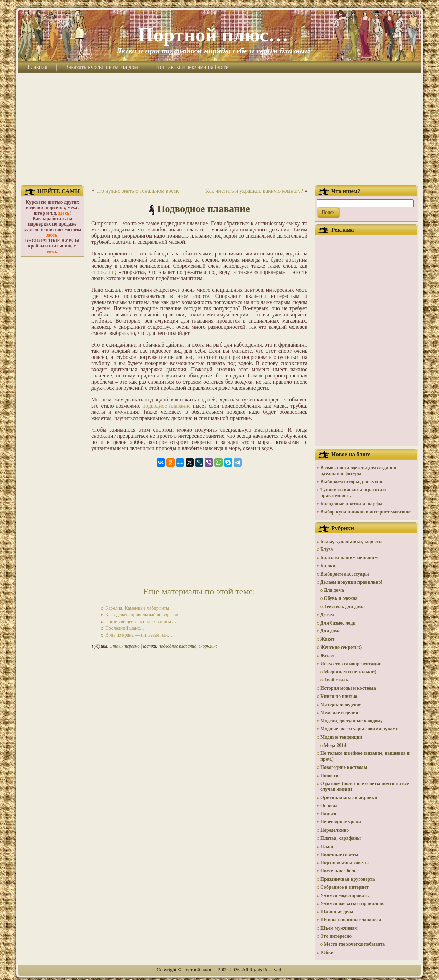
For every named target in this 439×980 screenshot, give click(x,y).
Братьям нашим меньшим (349, 558)
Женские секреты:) (341, 647)
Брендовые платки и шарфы (351, 504)
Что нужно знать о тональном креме (137, 191)
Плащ (327, 846)
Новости (329, 776)
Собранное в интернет (345, 887)
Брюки (328, 566)
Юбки (327, 952)
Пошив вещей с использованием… (141, 622)
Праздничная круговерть (348, 879)
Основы (329, 806)
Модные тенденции (341, 737)
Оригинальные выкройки (349, 797)
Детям (327, 615)
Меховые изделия (339, 712)
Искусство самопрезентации (351, 664)
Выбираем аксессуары (345, 574)
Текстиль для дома (344, 607)
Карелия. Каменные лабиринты (137, 608)
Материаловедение (341, 705)
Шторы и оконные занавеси (351, 920)
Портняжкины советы (345, 863)
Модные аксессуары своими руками (359, 729)
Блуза (327, 549)
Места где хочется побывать (354, 944)
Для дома (334, 590)
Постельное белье (340, 871)
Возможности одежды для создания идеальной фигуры (358, 471)
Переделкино (335, 830)
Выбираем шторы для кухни (351, 482)
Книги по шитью (339, 696)
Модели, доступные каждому (352, 721)
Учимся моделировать (345, 896)
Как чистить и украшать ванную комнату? (254, 191)
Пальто (328, 814)
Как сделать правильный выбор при (142, 615)
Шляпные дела (337, 912)
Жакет (327, 639)
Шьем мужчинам (339, 928)
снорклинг (103, 272)
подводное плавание (167, 406)
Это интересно (125, 646)
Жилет (328, 656)
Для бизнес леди (338, 623)
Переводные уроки (341, 822)
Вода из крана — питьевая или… (139, 635)
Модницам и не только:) (350, 672)
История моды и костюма (348, 688)
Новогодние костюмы (344, 767)
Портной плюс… (213, 35)
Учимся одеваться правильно (353, 903)
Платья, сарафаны (341, 838)
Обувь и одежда (341, 598)
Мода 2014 (335, 745)
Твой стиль (336, 680)
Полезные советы (339, 855)
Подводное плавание (204, 209)
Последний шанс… (125, 628)
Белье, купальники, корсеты (352, 541)
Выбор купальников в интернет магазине (365, 512)
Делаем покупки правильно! (351, 582)
